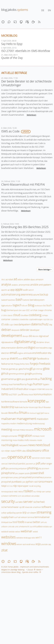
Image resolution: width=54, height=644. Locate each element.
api (9, 290)
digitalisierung (25, 342)
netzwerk (23, 445)
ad (15, 279)
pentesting (13, 468)
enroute (28, 353)
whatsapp (27, 538)
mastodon (42, 419)
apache (4, 290)
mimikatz (36, 436)
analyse (6, 284)
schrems (13, 496)
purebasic (17, 482)
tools (21, 522)
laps (47, 402)
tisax (10, 522)
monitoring (7, 440)
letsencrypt (33, 407)
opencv (4, 458)
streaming (44, 512)
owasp (48, 458)
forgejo (34, 364)
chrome (48, 310)
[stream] (15, 22)
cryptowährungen (36, 319)
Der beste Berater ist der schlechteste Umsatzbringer (26, 83)
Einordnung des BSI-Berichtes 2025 (25, 227)
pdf (38, 463)
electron (5, 353)
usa (31, 527)
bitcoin (25, 306)
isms (5, 394)
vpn (51, 527)
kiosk (31, 395)
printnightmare (7, 477)
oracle (43, 458)
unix (17, 527)
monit (42, 436)
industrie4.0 (8, 389)
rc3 (8, 486)
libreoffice (13, 413)
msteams (33, 440)
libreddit (4, 413)
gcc (17, 369)
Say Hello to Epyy (12, 44)
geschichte (24, 369)
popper (21, 473)
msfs (27, 440)
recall (31, 486)
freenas (5, 369)
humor (38, 384)
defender (25, 330)
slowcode (29, 507)
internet (41, 389)
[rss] (39, 22)
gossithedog (37, 374)
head (11, 384)
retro (20, 491)
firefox (22, 364)
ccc (28, 310)
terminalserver (42, 517)
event (14, 358)
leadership (8, 407)
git (31, 369)
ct (2, 324)
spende (19, 513)
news (32, 445)
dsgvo (32, 347)
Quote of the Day (12, 58)
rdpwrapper (23, 486)
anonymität (24, 285)
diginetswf (44, 336)
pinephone (8, 473)
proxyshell (6, 482)
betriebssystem (37, 300)
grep (23, 379)
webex (18, 532)
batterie (26, 300)
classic (10, 315)
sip (20, 507)
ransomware (45, 481)
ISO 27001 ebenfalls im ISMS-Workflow (26, 51)
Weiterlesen (31, 115)
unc (46, 522)
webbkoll (5, 532)
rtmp (39, 491)
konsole (23, 402)
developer (35, 330)
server (28, 502)
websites (8, 537)
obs (24, 451)
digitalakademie (7, 342)
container (6, 319)
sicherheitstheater (10, 507)
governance (7, 379)
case (24, 310)
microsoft (43, 429)
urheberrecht (24, 527)
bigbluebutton (7, 306)
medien (13, 423)
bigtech (17, 305)
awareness (27, 294)
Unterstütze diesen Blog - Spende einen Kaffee (21, 572)
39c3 (3, 279)
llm (28, 413)
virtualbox (38, 526)
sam (43, 492)
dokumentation (9, 348)
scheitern (5, 496)
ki (22, 394)
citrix (5, 315)
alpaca (33, 279)
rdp (15, 486)
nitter (7, 451)
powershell (37, 473)
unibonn (4, 527)
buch (49, 305)
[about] (3, 22)
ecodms (44, 348)
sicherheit (39, 502)
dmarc (47, 342)
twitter (36, 522)
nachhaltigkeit (10, 445)
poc (17, 473)
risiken (28, 491)
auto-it (31, 290)
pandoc (22, 464)
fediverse (6, 364)
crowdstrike (24, 319)
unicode (11, 527)
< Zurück (29, 570)
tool (15, 522)
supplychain (8, 517)
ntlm (19, 451)
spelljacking (11, 513)
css (48, 319)
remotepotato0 (7, 492)
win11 (39, 538)
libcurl (41, 407)
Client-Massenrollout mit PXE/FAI (23, 184)
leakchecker (24, 407)
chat (35, 310)
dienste (35, 336)
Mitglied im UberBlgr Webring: (13, 570)
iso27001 (13, 394)
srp (24, 512)
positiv (27, 473)
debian (6, 330)
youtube (44, 544)
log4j (38, 413)
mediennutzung (24, 423)
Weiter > (40, 570)
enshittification (40, 353)
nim (3, 451)
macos (47, 413)
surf (16, 517)
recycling (37, 486)
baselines (12, 300)
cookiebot (15, 319)
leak (17, 407)
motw (15, 440)
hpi (25, 384)
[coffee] (33, 22)
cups (11, 325)
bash (19, 299)
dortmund (22, 348)
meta (22, 430)
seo (21, 502)
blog (31, 305)
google (28, 373)
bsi (45, 305)
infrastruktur (22, 389)
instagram (33, 389)
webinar (26, 531)
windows (9, 543)
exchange (30, 358)
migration (25, 435)
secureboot (26, 496)
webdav (12, 532)
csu (51, 319)
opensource (19, 457)
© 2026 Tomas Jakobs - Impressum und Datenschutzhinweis (25, 567)
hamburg (5, 384)
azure (36, 294)
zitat (4, 550)
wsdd (28, 544)
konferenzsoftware (10, 402)
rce (11, 486)
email (13, 353)
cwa (16, 324)
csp (44, 319)
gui (39, 379)
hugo (30, 384)
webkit (35, 532)
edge (50, 348)
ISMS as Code (10, 131)
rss (35, 492)
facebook (42, 359)
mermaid (16, 430)
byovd (16, 310)
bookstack (39, 306)
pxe (24, 482)
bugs (4, 310)
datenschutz (40, 324)
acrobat (9, 279)
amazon (40, 279)
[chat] (9, 22)
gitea (46, 369)
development (12, 335)
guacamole (31, 379)
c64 (20, 310)
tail (19, 517)
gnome (12, 374)
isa (51, 389)
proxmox (48, 477)
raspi (4, 486)
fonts (27, 364)
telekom (24, 517)
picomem (45, 468)
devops (25, 336)
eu (50, 353)
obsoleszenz (34, 450)
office (45, 450)
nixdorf (13, 451)
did (30, 336)
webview (20, 538)
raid (36, 482)
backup (44, 294)
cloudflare (24, 315)
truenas (29, 522)
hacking (46, 379)
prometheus (38, 477)
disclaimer (40, 342)
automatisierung (11, 294)
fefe (12, 364)
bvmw (10, 310)
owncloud (13, 464)
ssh (28, 513)
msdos (21, 440)
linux (23, 412)
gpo (19, 379)
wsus (33, 544)
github (5, 373)
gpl (15, 379)
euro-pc (5, 359)
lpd (42, 413)
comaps (45, 315)
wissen (19, 544)
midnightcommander (9, 436)
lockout (33, 413)
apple (19, 289)
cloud (17, 315)
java (19, 395)
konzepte (36, 401)
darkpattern (24, 324)
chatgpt (41, 310)
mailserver (9, 419)
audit (25, 290)
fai (48, 359)
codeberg (35, 315)
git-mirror (38, 369)
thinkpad (5, 522)
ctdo (6, 324)
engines (20, 353)
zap (50, 544)
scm (20, 496)
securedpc (35, 496)
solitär (4, 513)
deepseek (15, 330)
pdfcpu (5, 468)
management (26, 419)
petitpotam (22, 468)
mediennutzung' (39, 423)
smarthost (37, 507)
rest (16, 491)
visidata (46, 527)
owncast (5, 464)
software (46, 507)
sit (23, 507)
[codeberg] (27, 22)
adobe (27, 279)
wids (33, 538)
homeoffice (18, 384)
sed (17, 502)
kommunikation (43, 394)
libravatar (47, 407)
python (30, 482)
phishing (33, 468)
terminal (31, 517)
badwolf (4, 300)
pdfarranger (46, 464)
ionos (47, 389)
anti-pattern (45, 285)
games (12, 369)
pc (34, 464)
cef (31, 310)
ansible (34, 284)
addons (20, 279)
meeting (7, 429)
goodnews (20, 374)
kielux (26, 395)
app (12, 290)
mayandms (5, 423)
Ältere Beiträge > (45, 270)
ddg (51, 325)
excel (20, 359)
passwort (29, 464)
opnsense (36, 458)
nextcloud (43, 445)
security (8, 501)
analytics (15, 285)
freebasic (45, 364)
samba (48, 492)
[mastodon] (21, 22)
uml (42, 522)
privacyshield (25, 477)
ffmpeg (17, 364)
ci (2, 315)
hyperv (46, 384)
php (40, 468)
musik (39, 440)
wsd (24, 544)
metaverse (29, 430)
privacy (16, 477)
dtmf (38, 348)
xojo (38, 544)
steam (33, 513)
